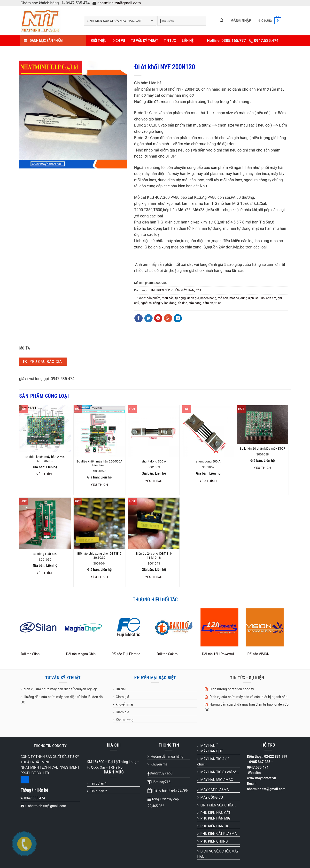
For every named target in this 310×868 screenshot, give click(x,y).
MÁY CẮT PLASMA (215, 790)
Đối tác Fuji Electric (126, 654)
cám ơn (208, 303)
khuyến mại (124, 704)
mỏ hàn (223, 298)
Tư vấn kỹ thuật (145, 41)
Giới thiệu (99, 41)
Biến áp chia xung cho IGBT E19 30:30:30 (99, 556)
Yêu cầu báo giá (43, 362)
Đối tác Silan (30, 654)
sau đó (260, 298)
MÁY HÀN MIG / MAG (217, 780)
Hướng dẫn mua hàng (167, 757)
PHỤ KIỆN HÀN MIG (216, 818)
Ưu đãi (121, 689)
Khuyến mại (159, 764)
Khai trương (125, 720)
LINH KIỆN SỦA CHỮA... (218, 805)
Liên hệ (188, 41)
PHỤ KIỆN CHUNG (214, 841)
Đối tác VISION (258, 654)
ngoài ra (146, 303)
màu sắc (168, 298)
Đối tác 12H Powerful (218, 654)
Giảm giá (122, 697)
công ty (158, 303)
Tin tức (170, 41)
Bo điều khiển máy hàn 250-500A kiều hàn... (99, 463)
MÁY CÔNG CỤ (212, 797)
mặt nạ (234, 298)
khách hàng (208, 298)
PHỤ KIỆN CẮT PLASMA (219, 834)
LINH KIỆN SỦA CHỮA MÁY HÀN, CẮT (176, 290)
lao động (170, 303)
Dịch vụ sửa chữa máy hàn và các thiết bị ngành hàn (248, 697)
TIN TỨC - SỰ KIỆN (247, 678)
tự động (180, 298)
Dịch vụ (119, 41)
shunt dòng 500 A (208, 461)
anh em (271, 298)
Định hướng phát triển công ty (232, 689)
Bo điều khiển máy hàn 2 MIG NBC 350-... (45, 459)
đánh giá (193, 298)
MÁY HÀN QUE (212, 751)
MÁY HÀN (208, 746)
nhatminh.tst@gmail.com (119, 3)
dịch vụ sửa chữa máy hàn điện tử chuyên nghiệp (60, 689)
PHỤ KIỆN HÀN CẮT (216, 813)
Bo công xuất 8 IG (45, 554)
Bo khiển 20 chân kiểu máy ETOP (262, 449)
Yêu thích (45, 474)
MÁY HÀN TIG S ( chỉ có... (220, 772)
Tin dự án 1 (99, 783)
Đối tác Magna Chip (81, 654)
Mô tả (25, 348)
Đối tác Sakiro (167, 654)
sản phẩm (154, 298)
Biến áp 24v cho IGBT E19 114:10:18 (154, 556)
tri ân (218, 303)
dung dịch (247, 298)
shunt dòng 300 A (154, 461)
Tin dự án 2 (99, 791)
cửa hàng (195, 303)
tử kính (182, 303)
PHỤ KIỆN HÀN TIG (215, 826)
